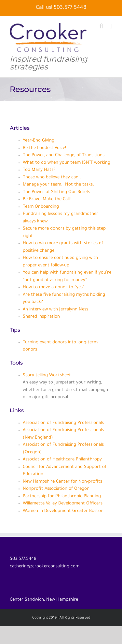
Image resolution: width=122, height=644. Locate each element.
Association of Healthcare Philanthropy (62, 460)
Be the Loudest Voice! (44, 148)
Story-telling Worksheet (47, 375)
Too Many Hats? (39, 170)
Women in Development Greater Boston (63, 511)
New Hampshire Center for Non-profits (62, 482)
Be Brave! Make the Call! (47, 199)
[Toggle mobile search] (102, 26)
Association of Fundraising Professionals (63, 423)
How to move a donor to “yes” (54, 287)
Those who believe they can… (52, 178)
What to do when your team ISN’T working (67, 163)
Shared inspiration (41, 317)
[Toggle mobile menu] (111, 26)
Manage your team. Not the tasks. (58, 185)
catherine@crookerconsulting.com (45, 567)
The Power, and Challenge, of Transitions (64, 155)
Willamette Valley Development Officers (63, 504)
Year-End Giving (39, 141)
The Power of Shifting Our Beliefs (56, 192)
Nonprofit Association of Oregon (56, 489)
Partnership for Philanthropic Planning (62, 496)
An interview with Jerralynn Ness (55, 310)
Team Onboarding (41, 207)
